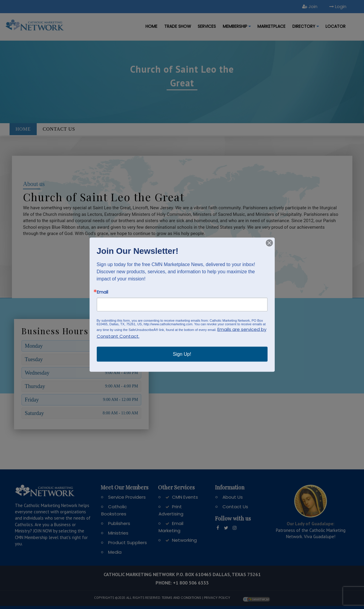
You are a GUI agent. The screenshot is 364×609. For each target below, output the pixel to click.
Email (102, 292)
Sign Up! (182, 354)
